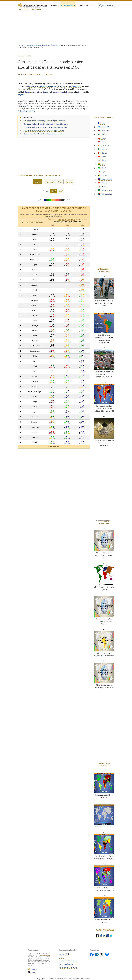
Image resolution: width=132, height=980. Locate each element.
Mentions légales (65, 954)
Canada (103, 153)
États (80, 5)
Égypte (102, 160)
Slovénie (36, 92)
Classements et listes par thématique (37, 45)
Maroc (102, 142)
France (102, 123)
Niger (102, 187)
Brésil (102, 168)
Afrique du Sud (75, 86)
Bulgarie (21, 95)
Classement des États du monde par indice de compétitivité (43, 134)
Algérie (102, 134)
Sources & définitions (66, 964)
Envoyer (21, 56)
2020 (61, 191)
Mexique (42, 86)
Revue (89, 5)
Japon (102, 172)
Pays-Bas (47, 92)
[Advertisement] (66, 28)
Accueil (21, 45)
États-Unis (104, 131)
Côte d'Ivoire (104, 146)
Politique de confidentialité (68, 961)
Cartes (55, 5)
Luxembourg (58, 92)
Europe (69, 182)
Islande (50, 86)
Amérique (50, 182)
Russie (102, 138)
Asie (60, 182)
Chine (102, 157)
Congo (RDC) (105, 127)
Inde (57, 86)
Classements (68, 5)
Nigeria (103, 149)
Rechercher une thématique (68, 967)
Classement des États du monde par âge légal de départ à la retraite (46, 124)
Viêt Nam (103, 183)
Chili (63, 86)
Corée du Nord (105, 179)
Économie (54, 45)
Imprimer (28, 56)
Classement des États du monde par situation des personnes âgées (45, 127)
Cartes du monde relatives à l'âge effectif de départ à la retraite (44, 121)
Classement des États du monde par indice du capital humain (44, 131)
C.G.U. (61, 957)
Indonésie (32, 86)
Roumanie (70, 92)
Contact (33, 972)
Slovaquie (81, 92)
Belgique (27, 92)
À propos (34, 969)
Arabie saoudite (105, 190)
